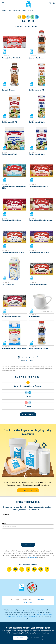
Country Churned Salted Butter (39, 186)
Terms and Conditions (42, 633)
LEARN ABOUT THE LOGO (28, 490)
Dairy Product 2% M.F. (9, 284)
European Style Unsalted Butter (12, 316)
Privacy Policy (26, 633)
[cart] (50, 3)
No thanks (36, 638)
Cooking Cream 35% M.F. (37, 122)
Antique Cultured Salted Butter (12, 58)
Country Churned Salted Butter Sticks (41, 220)
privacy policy (32, 558)
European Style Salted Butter (38, 284)
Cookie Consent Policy (14, 633)
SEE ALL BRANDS (28, 414)
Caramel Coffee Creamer (37, 58)
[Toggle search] (54, 3)
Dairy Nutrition (41, 599)
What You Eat (28, 602)
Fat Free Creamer (34, 316)
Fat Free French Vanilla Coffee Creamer (14, 349)
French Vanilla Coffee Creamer (38, 349)
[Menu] (3, 3)
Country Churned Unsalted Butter (39, 252)
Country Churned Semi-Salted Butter (13, 252)
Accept (20, 638)
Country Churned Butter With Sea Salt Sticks (14, 187)
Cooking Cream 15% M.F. (37, 90)
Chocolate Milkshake (9, 90)
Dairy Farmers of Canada (28, 4)
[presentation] (28, 535)
